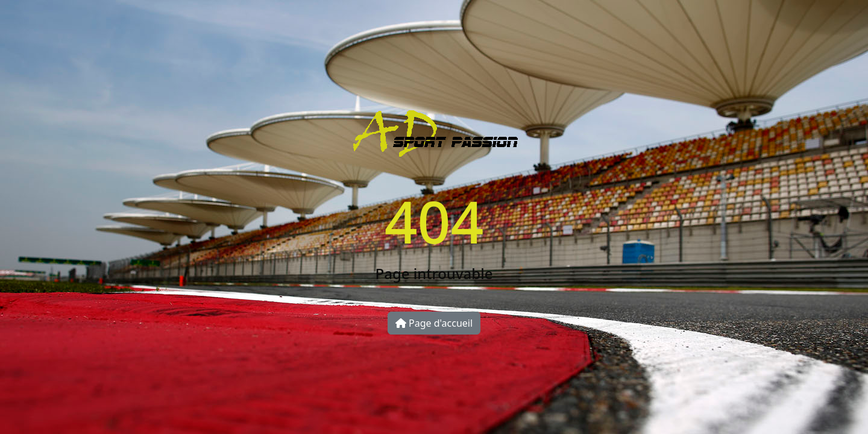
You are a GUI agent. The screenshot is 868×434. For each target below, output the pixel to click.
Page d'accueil (434, 323)
